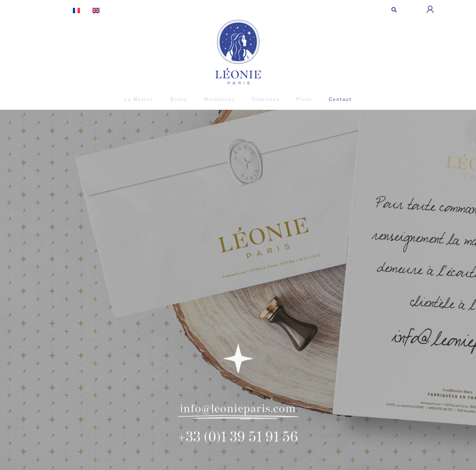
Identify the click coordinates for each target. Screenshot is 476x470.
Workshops (220, 99)
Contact (335, 99)
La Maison (144, 99)
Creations (264, 99)
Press (301, 99)
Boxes (182, 99)
